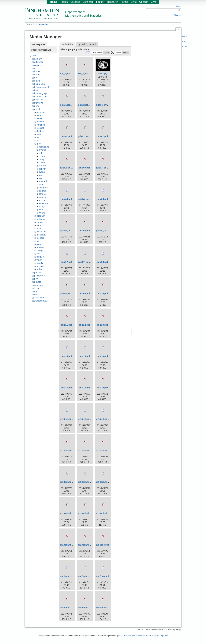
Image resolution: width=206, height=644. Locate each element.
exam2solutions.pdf (88, 105)
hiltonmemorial (42, 87)
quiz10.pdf (102, 293)
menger (40, 238)
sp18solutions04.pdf (70, 482)
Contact (144, 2)
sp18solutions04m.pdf (89, 482)
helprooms (39, 84)
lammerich (44, 181)
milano (42, 184)
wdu (41, 210)
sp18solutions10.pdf (88, 545)
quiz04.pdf (66, 199)
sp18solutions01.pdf (70, 419)
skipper (42, 197)
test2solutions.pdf (87, 576)
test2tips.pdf (102, 576)
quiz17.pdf (66, 388)
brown (42, 156)
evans (42, 172)
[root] (35, 56)
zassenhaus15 (41, 301)
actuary (38, 59)
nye (38, 241)
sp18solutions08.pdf (106, 513)
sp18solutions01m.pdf (89, 419)
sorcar (42, 200)
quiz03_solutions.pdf (107, 168)
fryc (38, 140)
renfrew (40, 247)
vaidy (39, 260)
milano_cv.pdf (103, 105)
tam (38, 254)
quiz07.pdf (66, 262)
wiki (36, 294)
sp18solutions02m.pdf (71, 450)
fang (39, 134)
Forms (124, 2)
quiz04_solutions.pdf (89, 199)
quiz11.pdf (66, 325)
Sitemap (177, 15)
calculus (38, 65)
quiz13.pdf (102, 325)
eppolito (43, 169)
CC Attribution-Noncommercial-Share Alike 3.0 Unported (144, 636)
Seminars (88, 2)
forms (37, 74)
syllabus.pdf (102, 545)
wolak (39, 269)
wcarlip (40, 263)
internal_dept (41, 93)
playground (40, 276)
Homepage (43, 24)
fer (38, 137)
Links (134, 2)
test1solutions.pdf (69, 576)
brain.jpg (102, 73)
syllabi (37, 288)
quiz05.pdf (102, 199)
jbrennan (41, 216)
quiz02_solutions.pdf (71, 168)
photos (38, 272)
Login (179, 6)
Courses (75, 2)
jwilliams (41, 219)
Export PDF (185, 46)
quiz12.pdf (84, 325)
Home (54, 2)
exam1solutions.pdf (70, 105)
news (37, 106)
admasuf (41, 112)
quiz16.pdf (102, 356)
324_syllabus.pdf (87, 73)
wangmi (43, 206)
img (36, 90)
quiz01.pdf (66, 136)
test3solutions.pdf (69, 608)
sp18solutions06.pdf (70, 513)
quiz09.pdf (84, 293)
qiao (39, 244)
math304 (39, 103)
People (64, 2)
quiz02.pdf (102, 136)
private (38, 282)
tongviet (40, 257)
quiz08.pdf (102, 262)
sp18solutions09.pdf (70, 545)
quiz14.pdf (66, 356)
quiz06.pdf (84, 231)
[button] (97, 53)
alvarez (42, 150)
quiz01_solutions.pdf (89, 136)
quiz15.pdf (84, 356)
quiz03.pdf (84, 168)
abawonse (44, 147)
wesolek (41, 266)
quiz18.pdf (84, 388)
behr (39, 115)
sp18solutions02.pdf (106, 419)
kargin (40, 222)
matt (39, 228)
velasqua (43, 203)
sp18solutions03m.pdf (107, 450)
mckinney (41, 235)
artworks (38, 62)
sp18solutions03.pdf (88, 450)
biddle (39, 118)
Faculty (100, 2)
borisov (40, 122)
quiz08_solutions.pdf (71, 293)
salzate (42, 191)
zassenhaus (40, 298)
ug (36, 291)
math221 (39, 100)
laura (39, 225)
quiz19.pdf (102, 388)
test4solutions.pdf (87, 608)
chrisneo (41, 125)
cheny (42, 162)
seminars (39, 285)
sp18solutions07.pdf (88, 513)
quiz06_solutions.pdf (107, 231)
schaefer (43, 194)
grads (39, 144)
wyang (42, 213)
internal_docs (41, 96)
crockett (40, 128)
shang (40, 250)
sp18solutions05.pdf (106, 482)
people (38, 109)
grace (37, 81)
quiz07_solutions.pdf (89, 262)
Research (113, 2)
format (37, 71)
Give (153, 2)
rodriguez (43, 188)
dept (36, 68)
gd (36, 78)
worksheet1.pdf (104, 608)
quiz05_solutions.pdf (71, 231)
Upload (81, 44)
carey (41, 159)
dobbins (40, 131)
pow (36, 279)
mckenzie (41, 232)
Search (93, 44)
